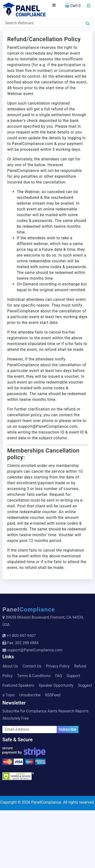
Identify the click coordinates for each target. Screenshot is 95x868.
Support (73, 676)
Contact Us (32, 666)
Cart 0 (73, 6)
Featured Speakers (18, 685)
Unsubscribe (30, 695)
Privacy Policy (58, 666)
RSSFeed (53, 695)
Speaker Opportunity (56, 685)
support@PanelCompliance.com (35, 650)
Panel (29, 609)
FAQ (59, 676)
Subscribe (68, 729)
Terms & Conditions (34, 676)
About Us (10, 666)
